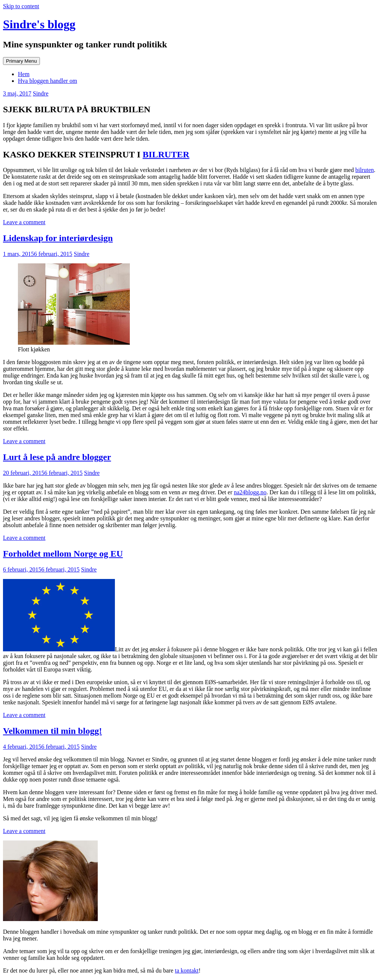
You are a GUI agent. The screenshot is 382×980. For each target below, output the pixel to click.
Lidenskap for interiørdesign (58, 238)
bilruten (364, 170)
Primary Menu (21, 61)
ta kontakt (187, 970)
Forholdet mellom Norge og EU (63, 554)
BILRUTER (166, 154)
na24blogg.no (250, 492)
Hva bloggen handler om (48, 81)
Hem (24, 74)
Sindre (41, 93)
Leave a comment (24, 222)
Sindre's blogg (39, 24)
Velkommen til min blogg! (52, 731)
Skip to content (21, 6)
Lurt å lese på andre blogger (57, 457)
